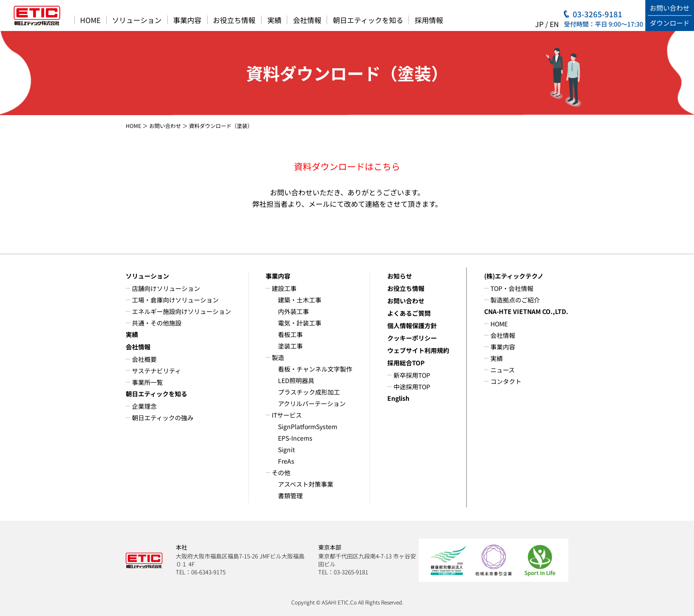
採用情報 (429, 20)
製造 (278, 357)
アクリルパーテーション (312, 403)
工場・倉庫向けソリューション (175, 300)
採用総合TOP (406, 363)
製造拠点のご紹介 (515, 300)
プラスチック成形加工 (309, 392)
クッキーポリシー (412, 338)
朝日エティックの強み (163, 418)
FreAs (286, 461)
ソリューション (137, 20)
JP (539, 24)
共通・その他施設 (157, 323)
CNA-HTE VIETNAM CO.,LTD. (526, 311)
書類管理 (290, 496)
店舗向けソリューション (166, 288)
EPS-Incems (295, 438)
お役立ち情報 (234, 20)
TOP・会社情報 (512, 288)
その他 (281, 473)
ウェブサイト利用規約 (418, 350)
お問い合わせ (165, 126)
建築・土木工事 (300, 300)
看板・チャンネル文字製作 (315, 369)
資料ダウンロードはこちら (347, 166)
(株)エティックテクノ (514, 276)
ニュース (503, 370)
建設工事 (284, 288)
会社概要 (144, 359)
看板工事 (290, 334)
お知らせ (400, 276)
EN (554, 24)
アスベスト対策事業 (306, 484)
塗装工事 (290, 346)
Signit (286, 449)
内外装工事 (293, 311)
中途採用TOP (412, 387)
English (398, 398)
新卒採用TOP (412, 375)
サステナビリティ (156, 371)
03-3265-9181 (598, 14)
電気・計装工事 (300, 323)
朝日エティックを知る (368, 20)
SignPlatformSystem (308, 426)
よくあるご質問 (409, 313)
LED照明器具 (296, 380)
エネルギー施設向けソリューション (181, 311)
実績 (274, 20)
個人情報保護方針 (412, 325)
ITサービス (287, 415)
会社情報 (307, 20)
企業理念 (144, 406)
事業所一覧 (147, 382)
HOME (90, 20)
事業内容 (187, 20)
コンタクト (506, 381)
